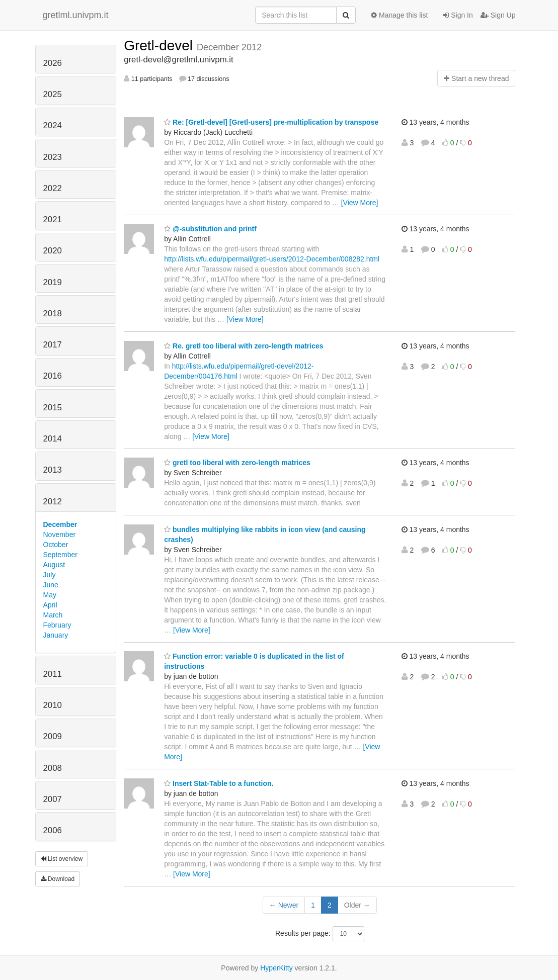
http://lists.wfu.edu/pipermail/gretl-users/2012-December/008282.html (272, 259)
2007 (53, 799)
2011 (53, 674)
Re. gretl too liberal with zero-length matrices (244, 346)
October (56, 545)
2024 (53, 125)
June (51, 585)
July (50, 575)
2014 (53, 439)
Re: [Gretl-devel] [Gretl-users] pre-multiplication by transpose (271, 122)
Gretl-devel (160, 46)
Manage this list (399, 15)
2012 (53, 502)
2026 (53, 63)
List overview (62, 859)
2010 (53, 705)
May (50, 595)
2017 (53, 345)
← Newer (284, 905)
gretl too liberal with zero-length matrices (237, 463)
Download (58, 879)
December (60, 524)
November (60, 534)
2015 (53, 408)
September (60, 555)
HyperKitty (276, 968)
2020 (53, 251)
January (56, 635)
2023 (53, 157)
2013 (53, 470)
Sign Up (498, 15)
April (50, 605)
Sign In (458, 15)
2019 (53, 282)
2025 (53, 94)
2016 (53, 376)
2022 (53, 188)
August (54, 565)
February (57, 625)
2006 (53, 830)
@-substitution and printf (210, 229)
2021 (53, 219)
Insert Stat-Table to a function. (219, 783)
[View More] (360, 203)
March (53, 615)
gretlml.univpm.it (76, 15)
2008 (53, 768)
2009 (53, 736)
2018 (53, 314)
